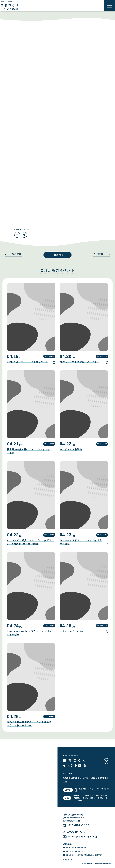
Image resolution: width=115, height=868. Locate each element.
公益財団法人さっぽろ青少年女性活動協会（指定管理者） (84, 855)
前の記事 (13, 254)
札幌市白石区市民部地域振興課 (75, 848)
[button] (109, 6)
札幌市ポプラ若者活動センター (75, 851)
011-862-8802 (79, 825)
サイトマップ (68, 860)
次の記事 (102, 254)
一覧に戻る (57, 255)
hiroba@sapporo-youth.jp (83, 837)
